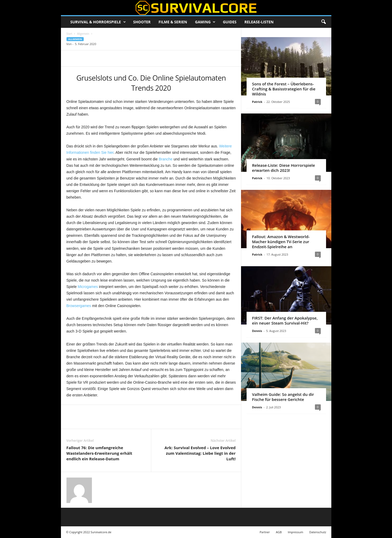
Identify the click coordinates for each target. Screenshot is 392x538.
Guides (230, 22)
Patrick (257, 102)
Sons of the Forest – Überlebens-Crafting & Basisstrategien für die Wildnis (284, 89)
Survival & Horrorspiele (98, 22)
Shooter (142, 22)
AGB (279, 532)
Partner (265, 532)
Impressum (296, 532)
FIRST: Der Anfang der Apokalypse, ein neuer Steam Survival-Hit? (285, 320)
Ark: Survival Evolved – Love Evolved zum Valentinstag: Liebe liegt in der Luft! (200, 453)
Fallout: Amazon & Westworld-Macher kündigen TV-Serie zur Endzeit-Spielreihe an (281, 242)
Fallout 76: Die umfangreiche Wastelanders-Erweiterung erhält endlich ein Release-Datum (99, 453)
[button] (323, 22)
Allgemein (83, 34)
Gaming (205, 22)
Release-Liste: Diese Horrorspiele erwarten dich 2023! (284, 168)
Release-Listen (259, 22)
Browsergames (79, 306)
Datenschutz (318, 532)
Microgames (88, 287)
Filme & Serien (173, 22)
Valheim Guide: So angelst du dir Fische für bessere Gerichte (283, 397)
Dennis (257, 331)
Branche (166, 159)
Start (69, 34)
